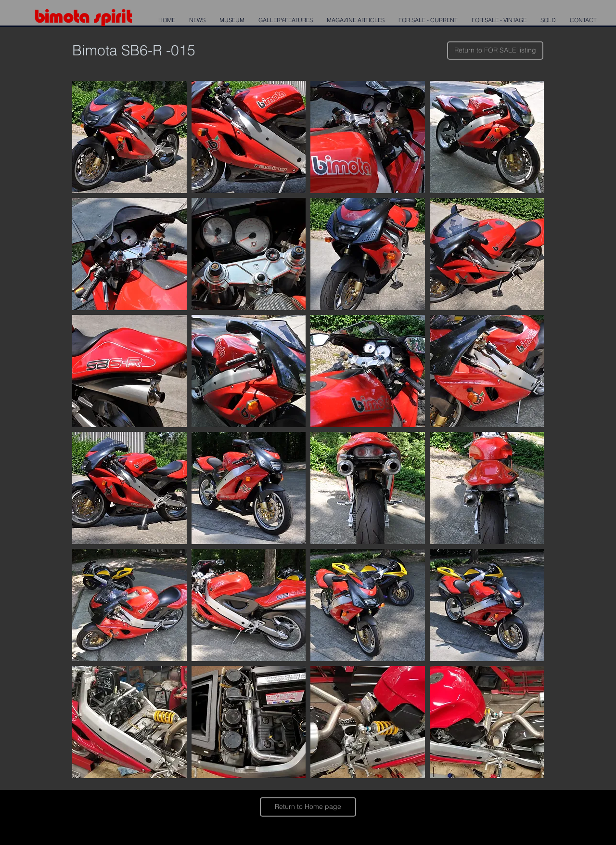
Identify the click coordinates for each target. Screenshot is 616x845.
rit (123, 16)
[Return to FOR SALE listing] (495, 51)
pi (108, 16)
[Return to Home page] (308, 807)
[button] (129, 137)
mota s (75, 16)
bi (41, 16)
